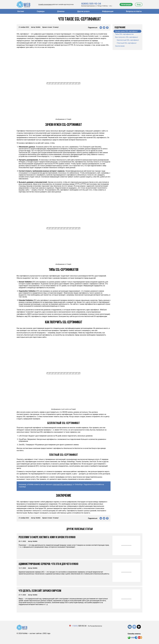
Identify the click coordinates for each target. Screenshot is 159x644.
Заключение (120, 46)
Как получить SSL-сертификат (127, 37)
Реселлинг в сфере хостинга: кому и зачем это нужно (47, 537)
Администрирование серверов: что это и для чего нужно (48, 564)
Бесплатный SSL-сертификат (128, 40)
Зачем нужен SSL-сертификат (126, 31)
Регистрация (126, 5)
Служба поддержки (45, 4)
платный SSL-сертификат (63, 484)
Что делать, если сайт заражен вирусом (40, 591)
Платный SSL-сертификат (127, 43)
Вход (139, 5)
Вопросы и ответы (134, 11)
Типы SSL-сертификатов (124, 34)
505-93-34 (79, 626)
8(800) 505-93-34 (91, 4)
